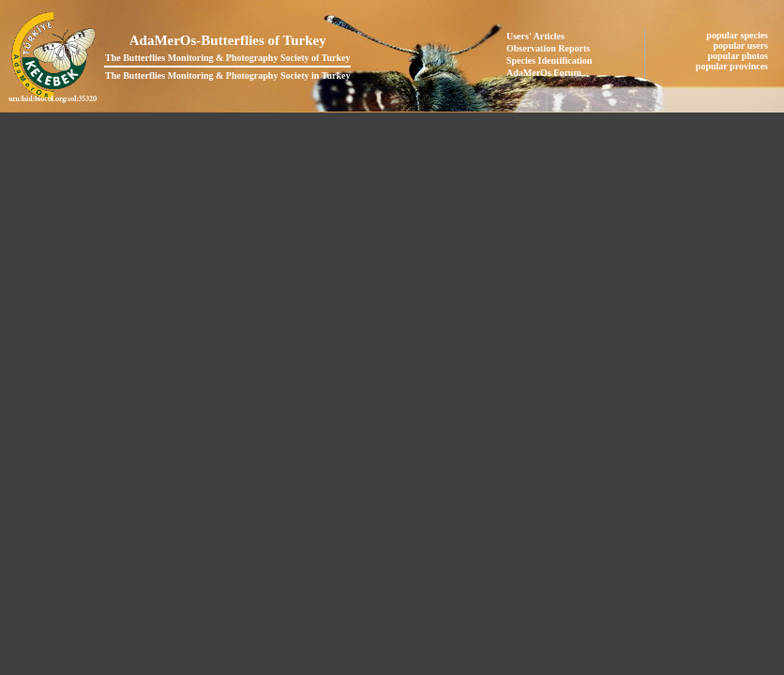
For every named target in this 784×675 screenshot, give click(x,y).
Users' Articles (535, 36)
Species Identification (549, 60)
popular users (742, 45)
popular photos (739, 56)
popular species (738, 35)
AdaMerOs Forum (544, 73)
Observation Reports (548, 48)
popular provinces (733, 66)
